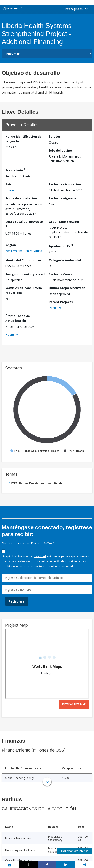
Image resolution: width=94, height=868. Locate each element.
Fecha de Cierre (61, 274)
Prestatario (15, 170)
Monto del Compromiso (23, 260)
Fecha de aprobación (21, 198)
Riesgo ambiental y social (25, 274)
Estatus (55, 136)
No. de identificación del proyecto (24, 139)
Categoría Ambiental (65, 260)
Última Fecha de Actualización (18, 318)
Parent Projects (61, 302)
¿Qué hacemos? (12, 8)
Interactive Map (74, 704)
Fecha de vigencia (62, 198)
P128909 (55, 308)
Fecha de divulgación (65, 184)
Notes (10, 335)
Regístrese (17, 601)
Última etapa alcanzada (67, 288)
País (8, 184)
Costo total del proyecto (24, 224)
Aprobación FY (61, 245)
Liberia (10, 190)
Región (11, 245)
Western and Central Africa (24, 251)
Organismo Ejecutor (64, 222)
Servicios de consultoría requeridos (24, 290)
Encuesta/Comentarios (75, 851)
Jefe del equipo (60, 150)
